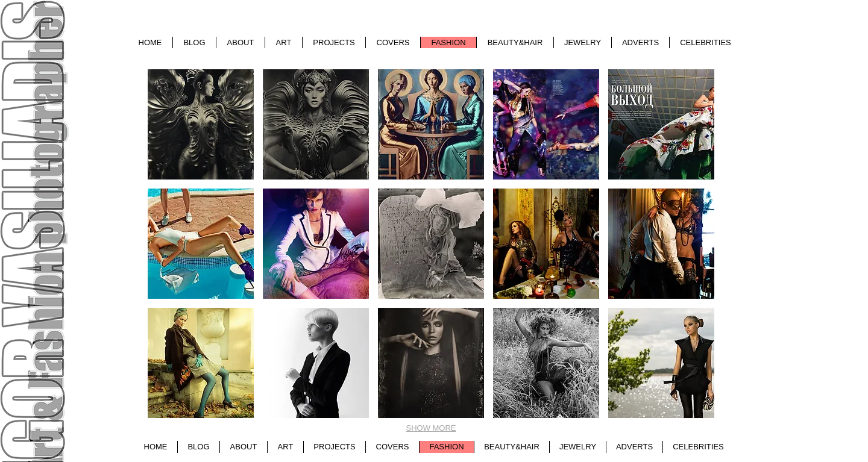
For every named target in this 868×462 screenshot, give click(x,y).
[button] (201, 124)
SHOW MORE (431, 428)
